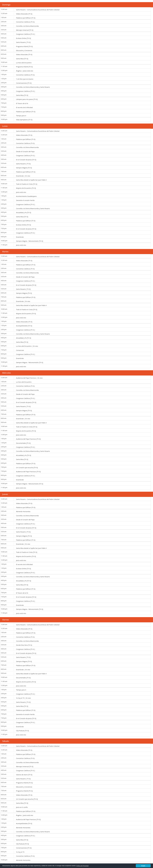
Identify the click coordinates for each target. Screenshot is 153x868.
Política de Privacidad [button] (82, 866)
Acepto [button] (143, 866)
